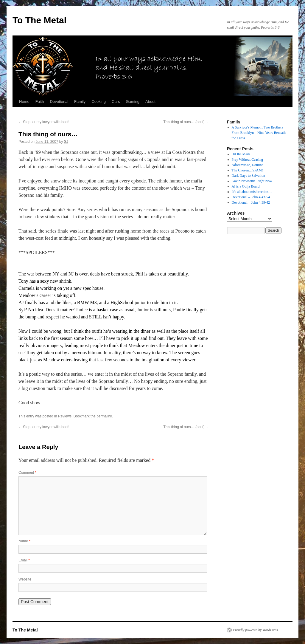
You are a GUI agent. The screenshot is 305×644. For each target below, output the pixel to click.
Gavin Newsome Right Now (252, 181)
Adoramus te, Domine (248, 165)
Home (24, 102)
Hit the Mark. (241, 154)
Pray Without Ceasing (247, 160)
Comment (27, 473)
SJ (66, 142)
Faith (40, 102)
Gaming (133, 102)
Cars (116, 102)
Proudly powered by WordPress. (256, 630)
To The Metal (39, 20)
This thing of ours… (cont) (186, 122)
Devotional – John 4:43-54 (251, 197)
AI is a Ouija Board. (246, 186)
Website (25, 579)
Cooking (99, 102)
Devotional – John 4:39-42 (251, 202)
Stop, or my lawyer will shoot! (44, 122)
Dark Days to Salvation (248, 176)
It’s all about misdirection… (252, 192)
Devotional (59, 102)
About (150, 102)
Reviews (65, 416)
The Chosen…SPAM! (247, 170)
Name (24, 541)
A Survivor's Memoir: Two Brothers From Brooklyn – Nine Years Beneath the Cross (259, 133)
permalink (104, 416)
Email (24, 560)
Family (80, 102)
